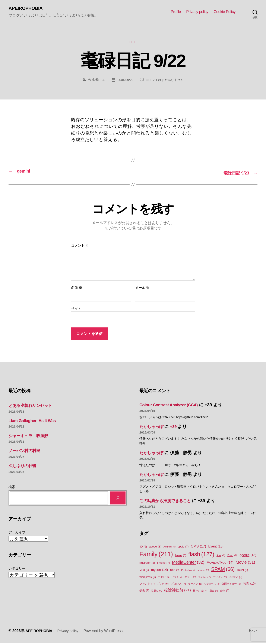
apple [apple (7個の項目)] (183, 548)
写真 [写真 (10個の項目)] (249, 585)
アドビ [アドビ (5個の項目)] (164, 578)
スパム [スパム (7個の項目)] (204, 578)
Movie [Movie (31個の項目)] (245, 563)
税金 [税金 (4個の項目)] (214, 591)
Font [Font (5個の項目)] (221, 556)
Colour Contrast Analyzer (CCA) (172, 406)
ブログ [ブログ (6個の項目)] (163, 585)
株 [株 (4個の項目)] (196, 591)
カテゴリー (17, 569)
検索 (12, 488)
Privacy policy (197, 12)
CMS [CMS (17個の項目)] (198, 547)
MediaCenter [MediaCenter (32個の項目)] (188, 563)
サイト (76, 309)
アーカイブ (17, 533)
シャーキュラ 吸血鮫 (31, 436)
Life (133, 43)
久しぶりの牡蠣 (24, 467)
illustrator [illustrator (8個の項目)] (147, 564)
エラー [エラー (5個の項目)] (190, 578)
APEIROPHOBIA (27, 9)
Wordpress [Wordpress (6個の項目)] (148, 578)
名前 (77, 289)
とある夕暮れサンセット (34, 406)
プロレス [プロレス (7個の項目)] (178, 585)
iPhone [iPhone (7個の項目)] (163, 564)
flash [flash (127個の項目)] (201, 555)
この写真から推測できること (169, 502)
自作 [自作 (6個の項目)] (225, 591)
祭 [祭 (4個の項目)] (204, 591)
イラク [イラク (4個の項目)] (177, 578)
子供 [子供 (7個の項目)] (144, 591)
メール (142, 289)
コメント (80, 247)
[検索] (118, 499)
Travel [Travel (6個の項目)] (243, 571)
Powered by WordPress (107, 632)
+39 (101, 81)
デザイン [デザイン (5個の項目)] (220, 578)
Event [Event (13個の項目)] (216, 547)
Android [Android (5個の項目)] (170, 548)
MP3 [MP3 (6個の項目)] (144, 571)
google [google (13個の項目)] (248, 556)
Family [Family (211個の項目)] (156, 555)
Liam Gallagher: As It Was (35, 421)
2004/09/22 (124, 81)
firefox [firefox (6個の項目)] (180, 556)
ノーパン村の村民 (26, 452)
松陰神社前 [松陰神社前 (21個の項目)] (178, 591)
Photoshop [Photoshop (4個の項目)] (188, 571)
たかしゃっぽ (153, 427)
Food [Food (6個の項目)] (232, 556)
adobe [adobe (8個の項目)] (155, 548)
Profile (176, 12)
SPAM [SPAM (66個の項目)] (223, 570)
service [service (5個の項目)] (203, 571)
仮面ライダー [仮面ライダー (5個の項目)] (231, 585)
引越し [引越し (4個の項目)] (157, 591)
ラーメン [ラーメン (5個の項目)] (195, 585)
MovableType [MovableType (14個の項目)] (220, 563)
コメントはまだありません (165, 81)
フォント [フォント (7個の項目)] (147, 585)
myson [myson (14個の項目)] (160, 571)
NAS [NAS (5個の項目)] (175, 571)
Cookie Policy (224, 12)
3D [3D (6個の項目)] (143, 548)
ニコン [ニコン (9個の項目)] (236, 578)
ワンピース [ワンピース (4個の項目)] (212, 585)
